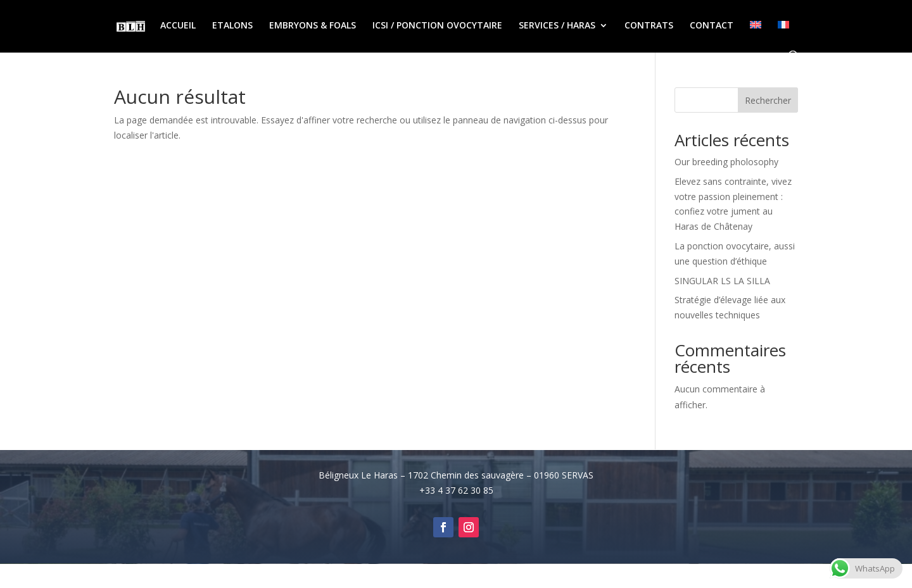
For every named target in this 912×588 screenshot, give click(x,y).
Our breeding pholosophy (726, 162)
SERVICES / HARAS (557, 26)
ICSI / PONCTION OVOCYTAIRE (437, 26)
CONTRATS (649, 26)
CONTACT (712, 26)
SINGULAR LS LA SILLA (722, 281)
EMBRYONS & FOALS (313, 26)
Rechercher (768, 100)
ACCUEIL (178, 26)
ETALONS (232, 26)
